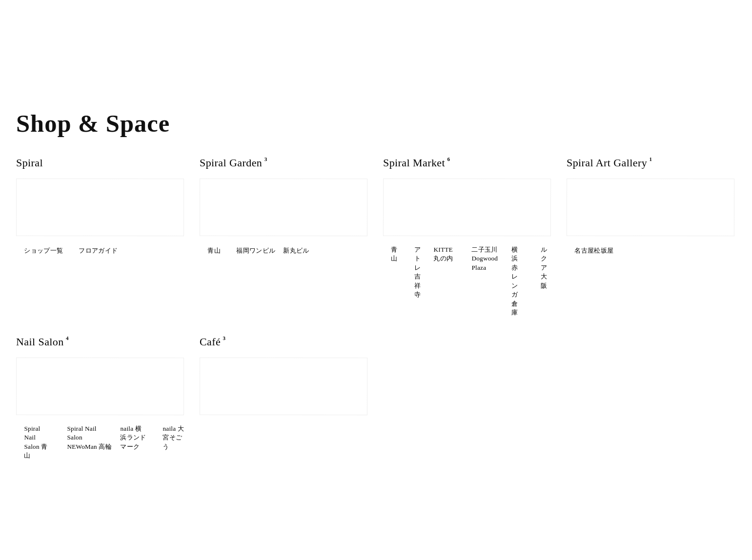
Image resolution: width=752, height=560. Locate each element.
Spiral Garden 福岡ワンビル (323, 391)
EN (223, 21)
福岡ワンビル (263, 251)
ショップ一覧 (38, 251)
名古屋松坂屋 (590, 251)
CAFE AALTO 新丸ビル (236, 404)
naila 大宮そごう (116, 413)
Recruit (578, 516)
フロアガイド (88, 251)
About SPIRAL (131, 37)
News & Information (521, 516)
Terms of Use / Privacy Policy (689, 516)
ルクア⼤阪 (468, 277)
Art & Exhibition (46, 53)
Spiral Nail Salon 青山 (48, 394)
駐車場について (285, 516)
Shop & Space (42, 37)
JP (209, 21)
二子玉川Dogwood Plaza (490, 264)
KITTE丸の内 (406, 264)
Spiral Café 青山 (227, 391)
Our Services (129, 53)
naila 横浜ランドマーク (46, 416)
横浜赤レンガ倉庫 (412, 277)
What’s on (34, 21)
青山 (210, 251)
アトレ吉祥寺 (471, 251)
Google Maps (235, 516)
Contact (615, 516)
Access (119, 21)
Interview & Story (50, 69)
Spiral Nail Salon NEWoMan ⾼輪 (133, 394)
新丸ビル (216, 264)
